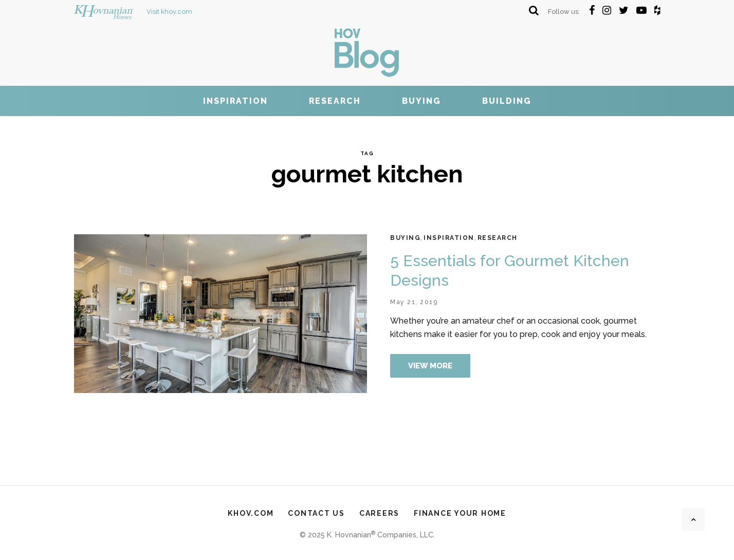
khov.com (251, 513)
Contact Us (316, 513)
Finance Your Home (460, 513)
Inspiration (235, 101)
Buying (421, 101)
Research (335, 101)
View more (430, 366)
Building (507, 101)
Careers (379, 513)
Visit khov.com (133, 12)
